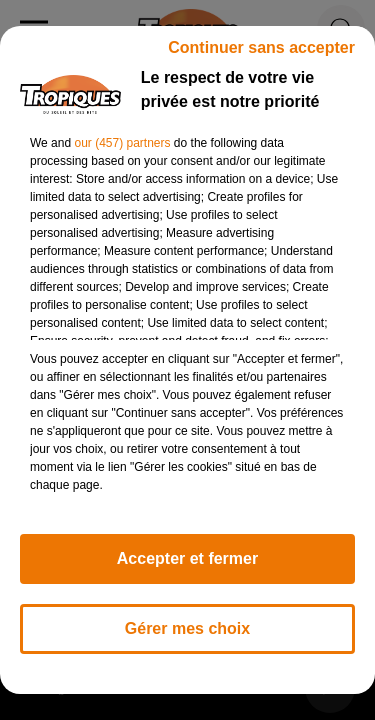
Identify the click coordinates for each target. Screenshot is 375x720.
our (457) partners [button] (122, 143)
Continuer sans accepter (261, 47)
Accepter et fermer (187, 558)
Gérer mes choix (187, 628)
